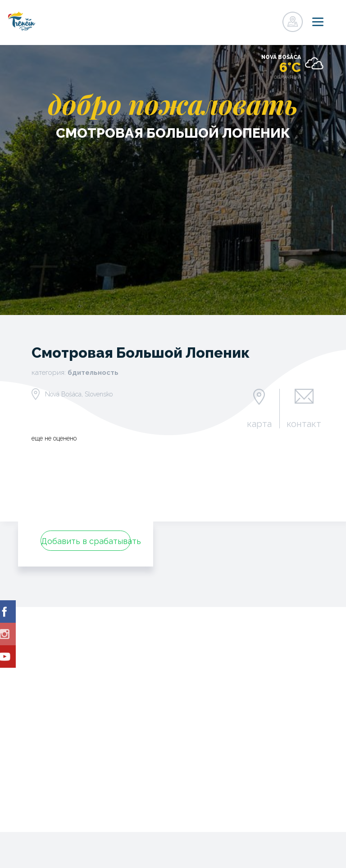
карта (259, 423)
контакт (304, 423)
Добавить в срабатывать (86, 541)
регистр (253, 19)
